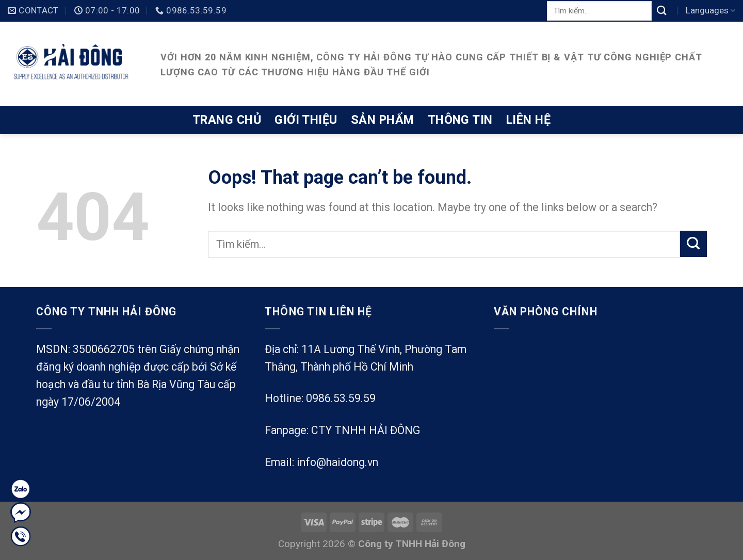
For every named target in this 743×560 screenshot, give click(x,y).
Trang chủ (227, 120)
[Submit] (662, 11)
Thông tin (460, 120)
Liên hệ (528, 120)
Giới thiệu (306, 120)
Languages (710, 10)
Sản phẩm (383, 120)
